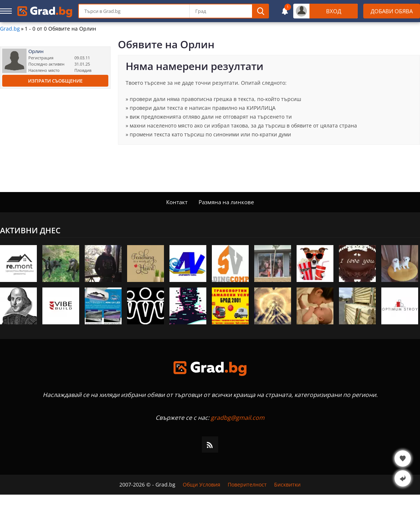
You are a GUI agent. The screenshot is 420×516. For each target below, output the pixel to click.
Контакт (177, 202)
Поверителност (247, 485)
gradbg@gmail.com (238, 418)
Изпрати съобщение (55, 81)
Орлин (36, 51)
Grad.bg (10, 29)
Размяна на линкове (226, 202)
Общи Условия (202, 485)
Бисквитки (287, 485)
